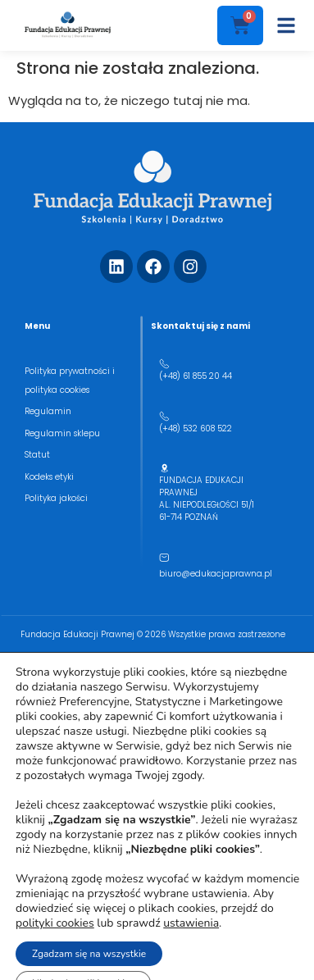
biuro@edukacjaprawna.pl (216, 574)
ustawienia (191, 923)
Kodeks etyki (49, 477)
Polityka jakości (56, 498)
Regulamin (48, 411)
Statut (37, 455)
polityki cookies (55, 923)
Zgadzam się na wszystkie (89, 954)
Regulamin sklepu (62, 433)
